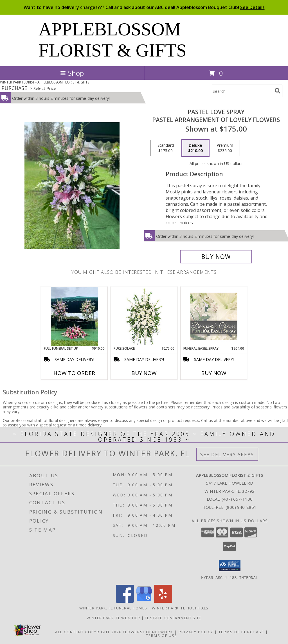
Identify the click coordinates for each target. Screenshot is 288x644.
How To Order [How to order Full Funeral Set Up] (74, 373)
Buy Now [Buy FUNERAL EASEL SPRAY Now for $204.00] (214, 373)
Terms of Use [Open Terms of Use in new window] (162, 635)
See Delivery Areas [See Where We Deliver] (227, 454)
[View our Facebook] (125, 601)
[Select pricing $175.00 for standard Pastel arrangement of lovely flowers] (166, 148)
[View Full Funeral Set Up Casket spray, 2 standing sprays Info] (74, 316)
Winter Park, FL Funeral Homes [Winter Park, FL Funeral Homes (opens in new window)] (113, 608)
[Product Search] (242, 91)
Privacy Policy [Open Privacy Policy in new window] (196, 632)
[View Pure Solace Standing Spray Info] (144, 316)
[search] (278, 91)
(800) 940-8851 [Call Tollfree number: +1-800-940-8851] (241, 507)
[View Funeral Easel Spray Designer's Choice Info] (214, 316)
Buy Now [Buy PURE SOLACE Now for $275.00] (144, 373)
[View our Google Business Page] (144, 601)
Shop (72, 73)
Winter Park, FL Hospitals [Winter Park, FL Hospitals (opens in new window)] (180, 608)
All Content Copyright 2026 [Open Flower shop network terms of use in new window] (88, 632)
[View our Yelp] (163, 601)
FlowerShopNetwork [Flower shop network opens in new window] (148, 632)
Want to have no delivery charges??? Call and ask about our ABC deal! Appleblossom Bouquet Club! (144, 7)
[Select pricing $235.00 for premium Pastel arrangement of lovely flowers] (225, 148)
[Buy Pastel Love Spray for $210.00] (216, 257)
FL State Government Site (173, 618)
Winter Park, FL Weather (113, 618)
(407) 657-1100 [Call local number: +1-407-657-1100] (237, 499)
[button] (230, 566)
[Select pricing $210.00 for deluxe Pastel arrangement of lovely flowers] (195, 148)
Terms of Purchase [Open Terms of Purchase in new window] (241, 632)
